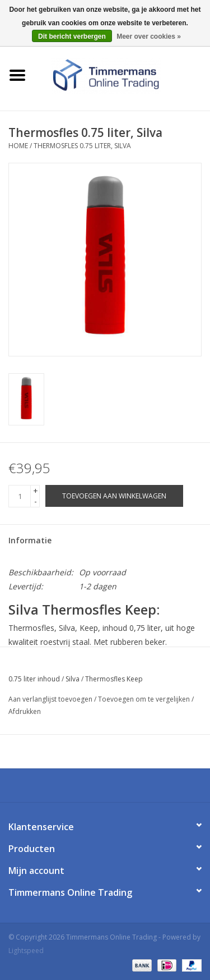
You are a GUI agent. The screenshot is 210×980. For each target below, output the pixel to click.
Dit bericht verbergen (72, 36)
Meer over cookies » (149, 36)
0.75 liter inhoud (34, 679)
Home (18, 146)
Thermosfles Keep (114, 679)
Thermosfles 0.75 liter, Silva (82, 146)
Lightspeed (26, 951)
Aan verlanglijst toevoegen (50, 699)
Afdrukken (25, 711)
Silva (73, 679)
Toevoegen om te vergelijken (145, 699)
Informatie (30, 540)
